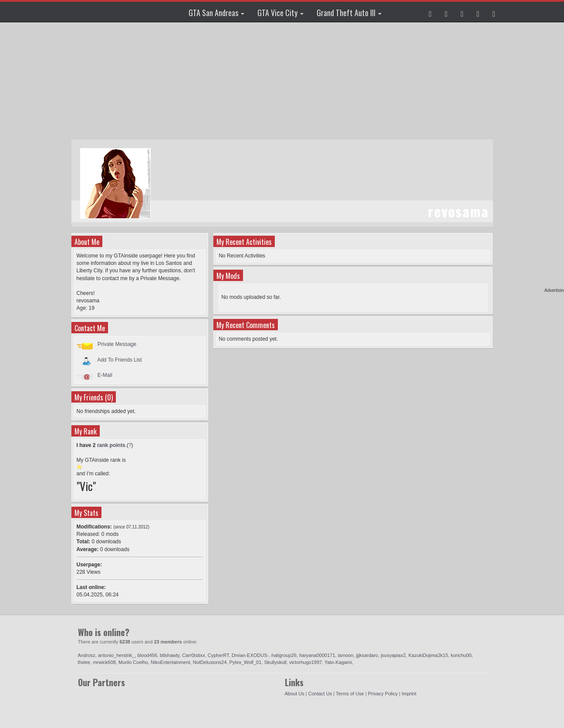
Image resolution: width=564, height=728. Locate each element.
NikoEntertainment (171, 662)
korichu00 (461, 655)
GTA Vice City (280, 13)
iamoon (346, 655)
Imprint (409, 694)
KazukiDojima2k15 (428, 655)
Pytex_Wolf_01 (245, 662)
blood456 (147, 655)
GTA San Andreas (216, 13)
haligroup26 (284, 655)
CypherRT (218, 655)
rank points (111, 445)
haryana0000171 (317, 655)
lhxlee (84, 662)
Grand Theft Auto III (349, 13)
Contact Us (320, 694)
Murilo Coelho (133, 662)
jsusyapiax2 (393, 655)
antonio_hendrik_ (116, 655)
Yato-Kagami (338, 662)
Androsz (87, 655)
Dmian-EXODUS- (250, 655)
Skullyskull (275, 662)
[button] (431, 12)
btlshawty (170, 655)
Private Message (117, 344)
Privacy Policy (383, 694)
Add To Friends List (120, 359)
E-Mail (105, 375)
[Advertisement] (282, 81)
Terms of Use (350, 694)
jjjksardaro (367, 655)
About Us (295, 694)
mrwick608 (104, 662)
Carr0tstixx (194, 655)
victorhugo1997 (306, 662)
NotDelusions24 (210, 662)
